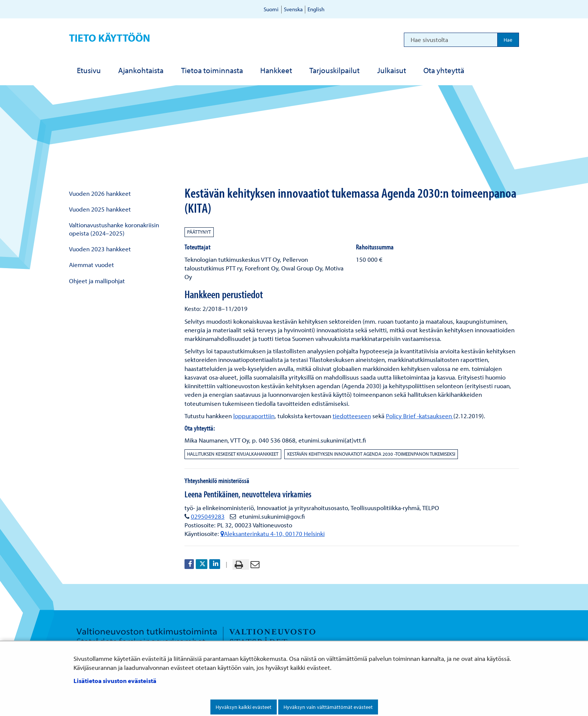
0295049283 (208, 516)
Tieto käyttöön (109, 38)
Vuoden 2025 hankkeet (100, 209)
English (316, 9)
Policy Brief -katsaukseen (420, 416)
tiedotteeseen (352, 416)
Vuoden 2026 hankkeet (100, 193)
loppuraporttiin (254, 416)
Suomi (271, 9)
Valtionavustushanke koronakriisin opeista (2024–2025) (114, 229)
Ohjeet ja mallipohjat (97, 281)
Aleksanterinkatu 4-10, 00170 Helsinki (273, 534)
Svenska (293, 9)
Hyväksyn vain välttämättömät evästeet (328, 707)
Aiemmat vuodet (91, 265)
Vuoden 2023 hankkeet (100, 249)
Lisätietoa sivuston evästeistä (115, 681)
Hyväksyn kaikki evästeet (244, 707)
